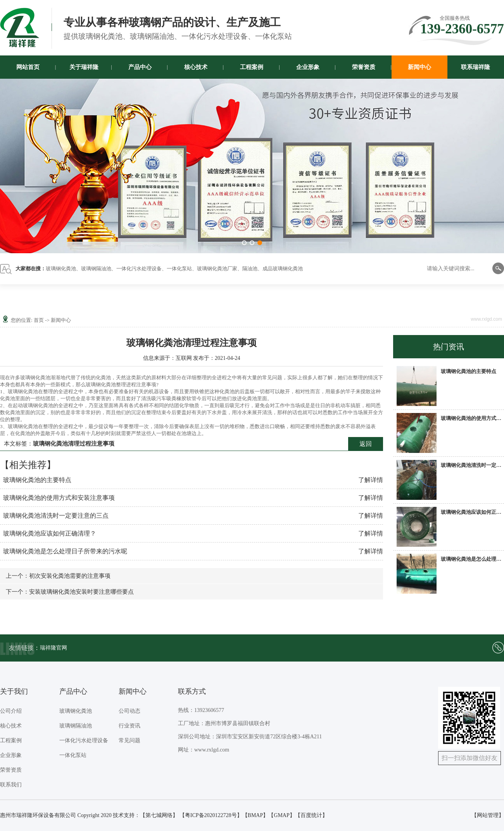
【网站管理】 (488, 815)
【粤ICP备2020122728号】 (211, 815)
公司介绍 (11, 711)
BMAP (255, 815)
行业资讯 (129, 726)
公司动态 (129, 711)
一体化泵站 (179, 269)
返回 (366, 444)
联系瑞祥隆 (476, 67)
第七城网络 (159, 815)
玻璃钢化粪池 (61, 269)
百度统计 (311, 815)
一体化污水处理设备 (139, 269)
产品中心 (140, 67)
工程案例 (252, 67)
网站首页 (28, 67)
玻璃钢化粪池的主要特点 (37, 480)
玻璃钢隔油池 (96, 269)
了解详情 (371, 480)
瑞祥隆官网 (54, 648)
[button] (244, 243)
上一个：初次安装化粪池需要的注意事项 (58, 576)
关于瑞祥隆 (84, 67)
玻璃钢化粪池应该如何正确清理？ (50, 533)
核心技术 (196, 67)
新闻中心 (419, 67)
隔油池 (250, 269)
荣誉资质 (364, 67)
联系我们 (11, 785)
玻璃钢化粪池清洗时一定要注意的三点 (56, 516)
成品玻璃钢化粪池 (283, 269)
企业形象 (308, 67)
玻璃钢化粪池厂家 (217, 269)
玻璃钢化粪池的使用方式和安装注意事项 (59, 498)
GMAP (281, 815)
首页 (39, 320)
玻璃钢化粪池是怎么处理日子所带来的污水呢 (65, 551)
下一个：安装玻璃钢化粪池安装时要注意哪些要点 (70, 592)
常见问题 (129, 740)
